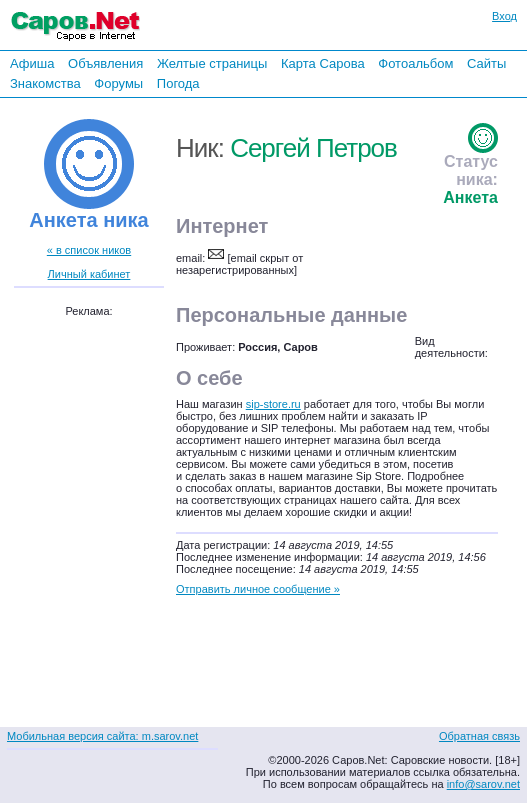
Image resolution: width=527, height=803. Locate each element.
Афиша (32, 63)
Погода (178, 83)
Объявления (105, 63)
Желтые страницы (212, 63)
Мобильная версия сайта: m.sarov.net (102, 736)
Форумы (118, 83)
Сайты (486, 63)
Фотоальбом (415, 63)
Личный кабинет (89, 274)
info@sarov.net (483, 784)
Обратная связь (479, 736)
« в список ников (89, 250)
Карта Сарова (323, 63)
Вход (504, 16)
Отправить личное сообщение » (258, 589)
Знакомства (45, 83)
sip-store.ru (273, 404)
